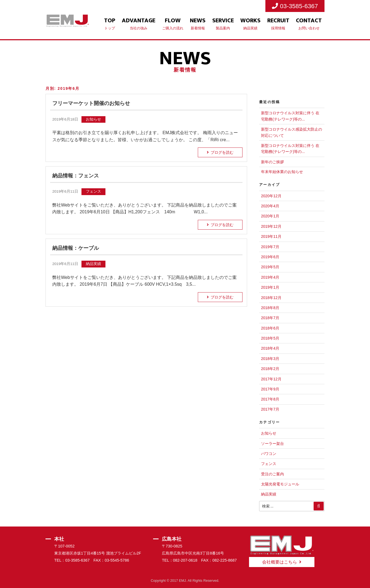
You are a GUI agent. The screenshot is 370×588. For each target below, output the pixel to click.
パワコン (269, 454)
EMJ (183, 581)
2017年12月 (271, 379)
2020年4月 (270, 206)
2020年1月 (270, 216)
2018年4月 (270, 348)
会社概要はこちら (280, 562)
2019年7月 (270, 247)
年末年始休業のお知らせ (282, 172)
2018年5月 (270, 338)
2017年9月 (270, 389)
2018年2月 (270, 369)
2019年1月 (270, 287)
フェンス (269, 464)
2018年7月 (270, 318)
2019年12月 (271, 226)
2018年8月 (270, 308)
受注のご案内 (272, 474)
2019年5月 (270, 267)
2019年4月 (270, 277)
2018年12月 (271, 298)
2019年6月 (270, 257)
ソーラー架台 (272, 444)
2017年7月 (270, 409)
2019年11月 (271, 236)
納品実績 (269, 494)
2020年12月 (271, 196)
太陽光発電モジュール (280, 484)
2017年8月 (270, 399)
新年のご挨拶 (272, 162)
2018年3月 (270, 359)
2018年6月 (270, 328)
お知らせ (269, 433)
